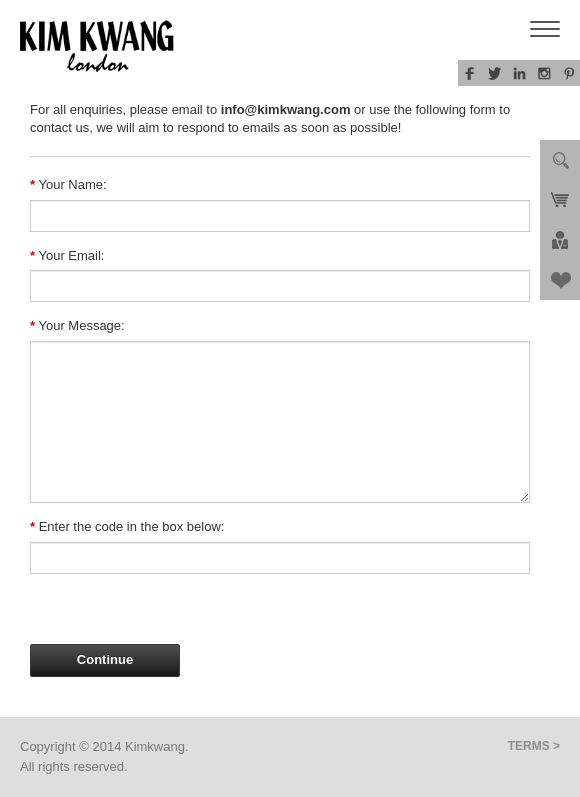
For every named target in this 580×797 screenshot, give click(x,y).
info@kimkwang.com (286, 109)
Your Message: (77, 325)
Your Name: (68, 184)
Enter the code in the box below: (127, 526)
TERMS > (534, 746)
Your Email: (67, 255)
